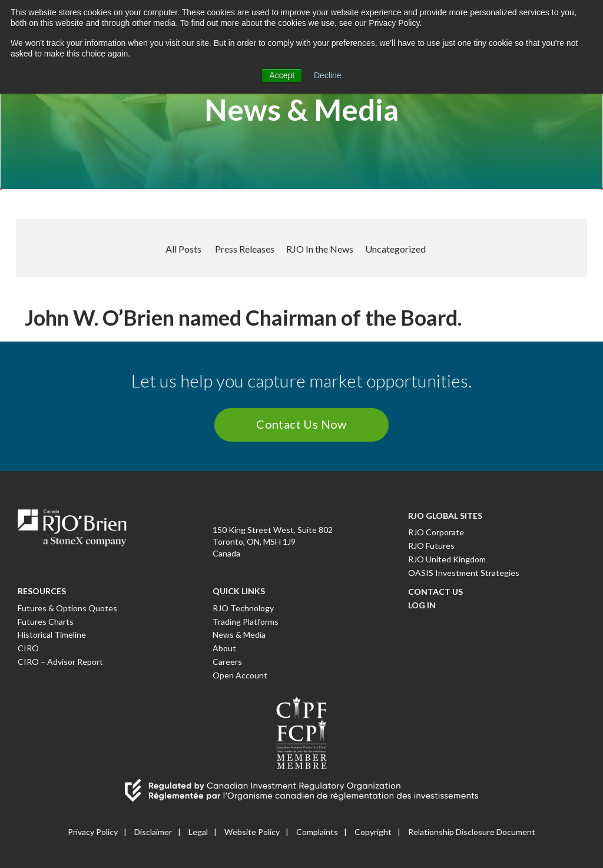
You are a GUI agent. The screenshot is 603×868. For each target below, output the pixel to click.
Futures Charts (46, 622)
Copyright (373, 832)
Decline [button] (328, 75)
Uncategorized (395, 249)
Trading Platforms (246, 622)
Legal (198, 832)
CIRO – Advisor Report (60, 662)
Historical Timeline (52, 635)
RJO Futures (431, 546)
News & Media (239, 635)
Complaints (317, 832)
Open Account (240, 675)
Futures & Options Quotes (67, 608)
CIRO (28, 648)
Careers (227, 662)
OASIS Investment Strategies (464, 573)
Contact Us (435, 592)
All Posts (183, 249)
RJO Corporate (436, 532)
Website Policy (252, 832)
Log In (422, 605)
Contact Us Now (301, 424)
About (224, 648)
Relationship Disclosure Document (472, 832)
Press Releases (245, 249)
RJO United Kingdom (447, 559)
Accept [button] (282, 75)
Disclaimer (153, 832)
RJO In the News (320, 249)
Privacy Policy (93, 832)
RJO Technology (243, 608)
